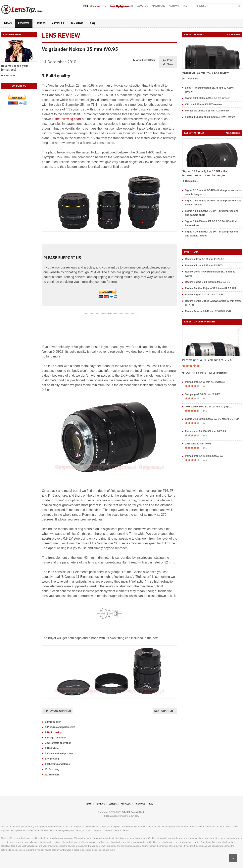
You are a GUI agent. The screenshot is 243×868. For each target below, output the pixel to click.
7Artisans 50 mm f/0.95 (198, 444)
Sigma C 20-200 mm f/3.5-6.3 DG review (207, 98)
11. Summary (52, 775)
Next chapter (165, 711)
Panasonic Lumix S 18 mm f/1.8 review (207, 111)
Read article (190, 181)
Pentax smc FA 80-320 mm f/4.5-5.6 (207, 360)
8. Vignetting (52, 759)
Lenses (41, 23)
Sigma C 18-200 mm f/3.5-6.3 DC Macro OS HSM (212, 419)
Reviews (24, 23)
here (32, 850)
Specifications (219, 373)
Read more (8, 76)
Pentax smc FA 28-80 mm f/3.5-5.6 (204, 456)
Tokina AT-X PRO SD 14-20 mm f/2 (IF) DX (208, 407)
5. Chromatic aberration (58, 743)
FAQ (92, 23)
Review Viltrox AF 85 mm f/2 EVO (204, 266)
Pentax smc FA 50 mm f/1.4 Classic (205, 382)
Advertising (159, 6)
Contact (174, 6)
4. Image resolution (55, 738)
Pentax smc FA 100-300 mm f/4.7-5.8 (205, 431)
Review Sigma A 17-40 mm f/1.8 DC (205, 295)
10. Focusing (52, 769)
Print (168, 60)
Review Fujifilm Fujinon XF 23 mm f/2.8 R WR (211, 288)
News (8, 23)
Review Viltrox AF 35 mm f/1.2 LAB (205, 259)
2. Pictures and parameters (60, 727)
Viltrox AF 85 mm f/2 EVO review (203, 104)
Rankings (77, 23)
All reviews (233, 35)
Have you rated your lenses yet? (14, 68)
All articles (233, 133)
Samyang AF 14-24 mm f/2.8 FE (203, 394)
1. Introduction (53, 722)
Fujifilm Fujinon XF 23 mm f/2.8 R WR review (210, 117)
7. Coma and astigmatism (59, 754)
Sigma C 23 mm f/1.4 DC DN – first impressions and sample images (205, 173)
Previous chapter (57, 711)
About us (143, 6)
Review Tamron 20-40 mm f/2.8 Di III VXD (208, 311)
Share (168, 64)
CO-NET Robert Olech (133, 812)
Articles (58, 23)
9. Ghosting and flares (57, 764)
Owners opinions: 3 (194, 373)
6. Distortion (52, 748)
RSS (185, 6)
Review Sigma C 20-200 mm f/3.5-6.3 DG (208, 282)
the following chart (68, 119)
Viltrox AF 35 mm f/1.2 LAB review (205, 73)
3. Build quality (53, 732)
